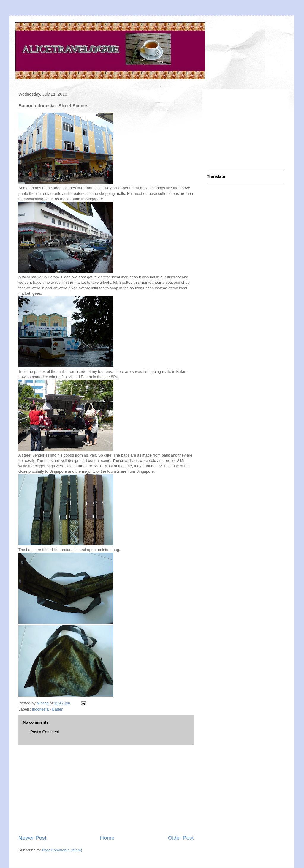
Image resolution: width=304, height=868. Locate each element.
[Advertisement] (106, 790)
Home (107, 838)
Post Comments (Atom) (62, 850)
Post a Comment (45, 732)
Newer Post (32, 838)
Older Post (181, 838)
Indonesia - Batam (48, 709)
